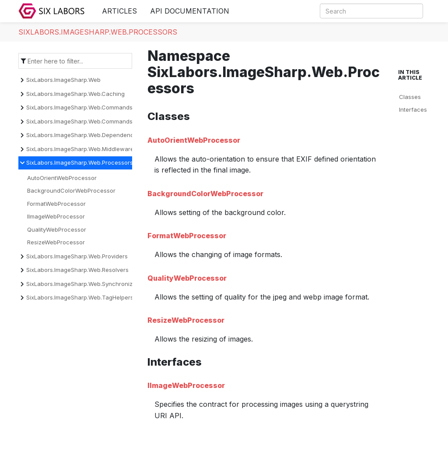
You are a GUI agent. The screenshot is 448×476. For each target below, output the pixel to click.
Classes (410, 97)
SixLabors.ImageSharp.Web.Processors (98, 32)
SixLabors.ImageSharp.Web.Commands (79, 107)
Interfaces (413, 109)
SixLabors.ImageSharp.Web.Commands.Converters (95, 121)
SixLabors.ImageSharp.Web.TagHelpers (80, 297)
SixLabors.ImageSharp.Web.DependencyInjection (93, 135)
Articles (119, 11)
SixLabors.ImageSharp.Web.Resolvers (77, 270)
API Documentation (190, 11)
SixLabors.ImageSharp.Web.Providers (77, 256)
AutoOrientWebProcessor (62, 178)
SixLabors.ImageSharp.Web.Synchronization (86, 284)
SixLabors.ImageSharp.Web (63, 80)
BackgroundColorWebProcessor (71, 190)
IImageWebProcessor (56, 216)
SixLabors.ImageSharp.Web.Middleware (80, 149)
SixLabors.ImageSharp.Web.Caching (75, 94)
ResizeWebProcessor (56, 242)
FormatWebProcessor (56, 204)
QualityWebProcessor (57, 229)
